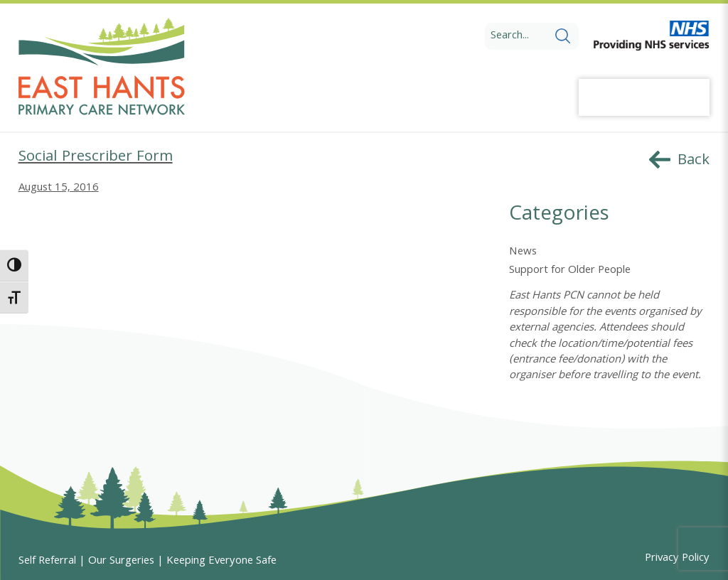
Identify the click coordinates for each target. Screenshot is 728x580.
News (523, 252)
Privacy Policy (677, 559)
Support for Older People (570, 271)
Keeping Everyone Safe (221, 562)
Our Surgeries (121, 562)
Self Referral (47, 562)
